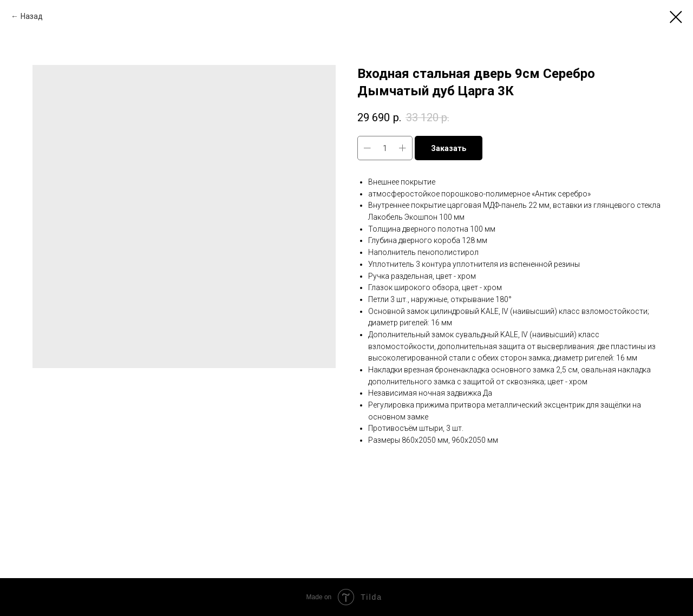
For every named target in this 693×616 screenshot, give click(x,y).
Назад (32, 16)
